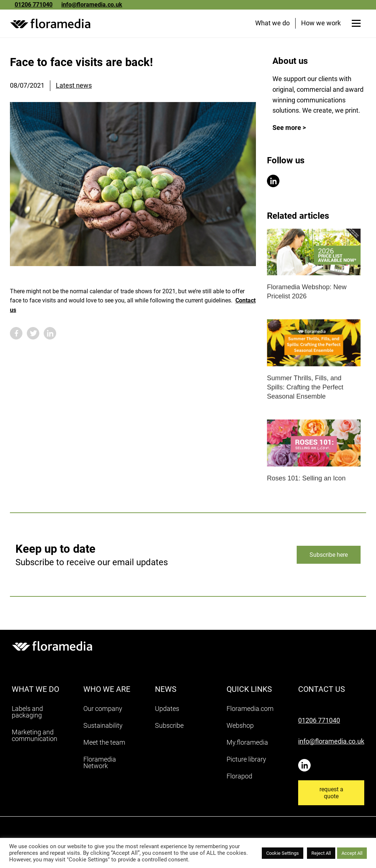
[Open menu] (355, 25)
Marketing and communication (35, 737)
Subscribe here (329, 557)
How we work (320, 25)
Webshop (240, 727)
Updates (167, 710)
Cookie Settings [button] (283, 853)
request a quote (331, 795)
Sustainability (103, 727)
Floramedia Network (100, 764)
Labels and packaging (27, 714)
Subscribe (169, 727)
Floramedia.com (250, 710)
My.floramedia (247, 744)
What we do (271, 25)
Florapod (239, 778)
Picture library (246, 761)
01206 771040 (34, 5)
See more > (289, 129)
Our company (103, 710)
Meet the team (104, 744)
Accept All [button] (352, 853)
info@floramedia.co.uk (92, 5)
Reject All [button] (321, 853)
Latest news (74, 87)
